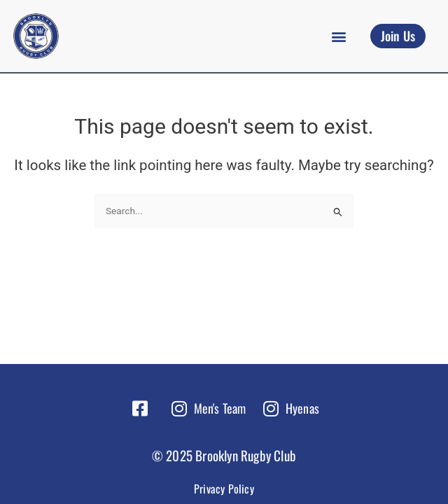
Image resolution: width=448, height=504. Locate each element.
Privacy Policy (224, 489)
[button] (339, 36)
